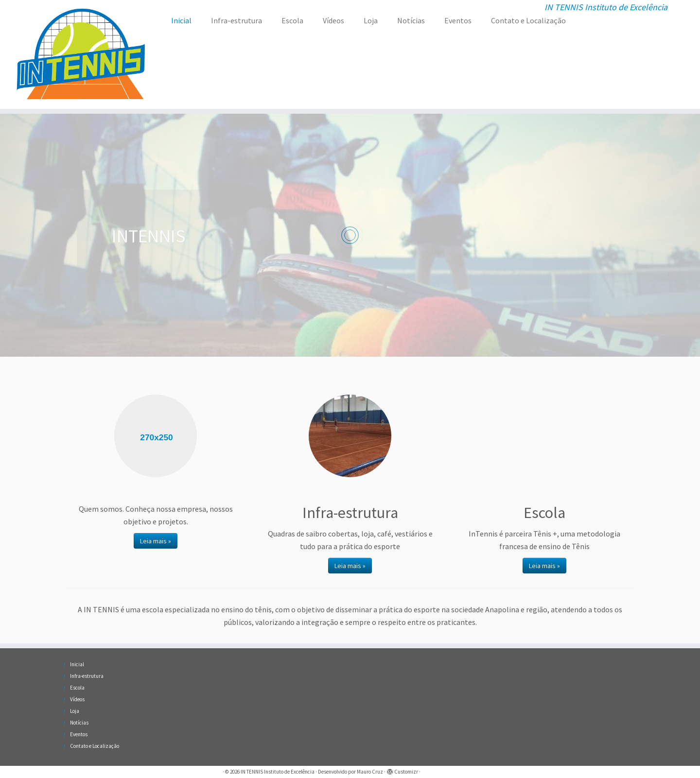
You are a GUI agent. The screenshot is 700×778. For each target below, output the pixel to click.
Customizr (406, 772)
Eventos (458, 20)
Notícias (411, 20)
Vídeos (333, 20)
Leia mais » (156, 541)
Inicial (181, 20)
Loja (371, 20)
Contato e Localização (528, 20)
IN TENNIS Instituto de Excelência (278, 772)
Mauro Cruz (370, 772)
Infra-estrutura (236, 20)
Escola (292, 20)
